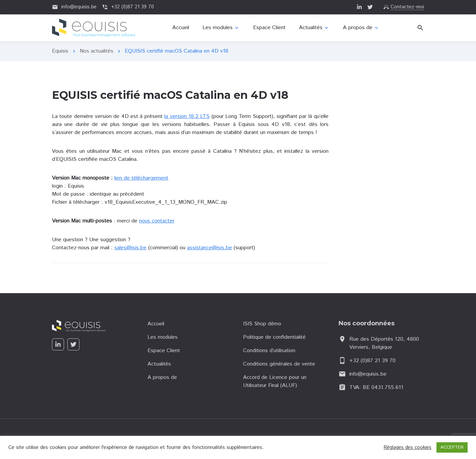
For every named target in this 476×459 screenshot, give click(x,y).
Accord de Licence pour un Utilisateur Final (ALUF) (275, 381)
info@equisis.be (368, 374)
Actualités (159, 364)
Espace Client (164, 351)
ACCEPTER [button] (452, 447)
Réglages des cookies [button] (408, 448)
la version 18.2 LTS (187, 116)
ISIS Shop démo (262, 324)
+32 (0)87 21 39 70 (372, 361)
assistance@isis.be (210, 248)
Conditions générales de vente (279, 364)
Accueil (156, 324)
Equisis (60, 51)
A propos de (162, 377)
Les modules (163, 337)
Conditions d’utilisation (269, 351)
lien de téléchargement (141, 178)
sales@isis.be (130, 248)
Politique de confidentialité (274, 337)
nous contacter (157, 221)
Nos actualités (97, 51)
